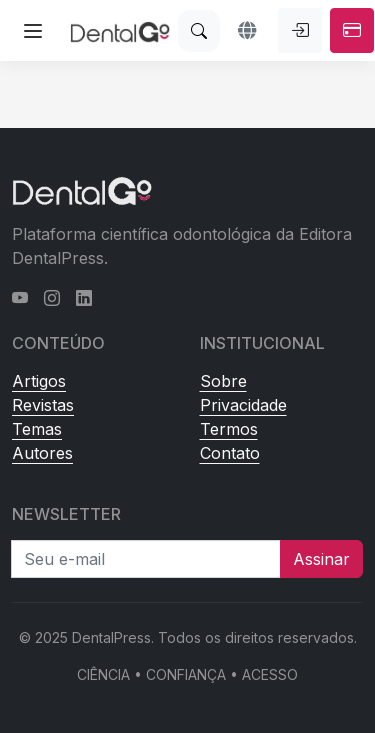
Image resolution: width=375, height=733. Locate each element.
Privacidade (243, 405)
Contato (230, 453)
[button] (249, 31)
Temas (37, 429)
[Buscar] (199, 31)
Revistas (43, 405)
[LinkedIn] (84, 298)
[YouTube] (20, 298)
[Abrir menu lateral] (33, 31)
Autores (42, 453)
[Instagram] (52, 298)
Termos (229, 429)
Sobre (223, 381)
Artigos (39, 381)
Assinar (321, 559)
